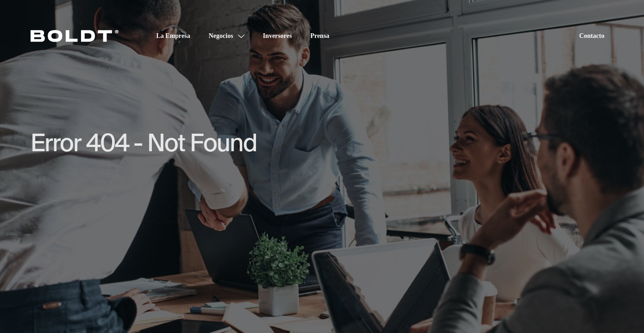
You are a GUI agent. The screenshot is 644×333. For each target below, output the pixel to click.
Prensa (320, 36)
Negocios (221, 36)
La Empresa (173, 36)
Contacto (592, 36)
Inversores (278, 36)
